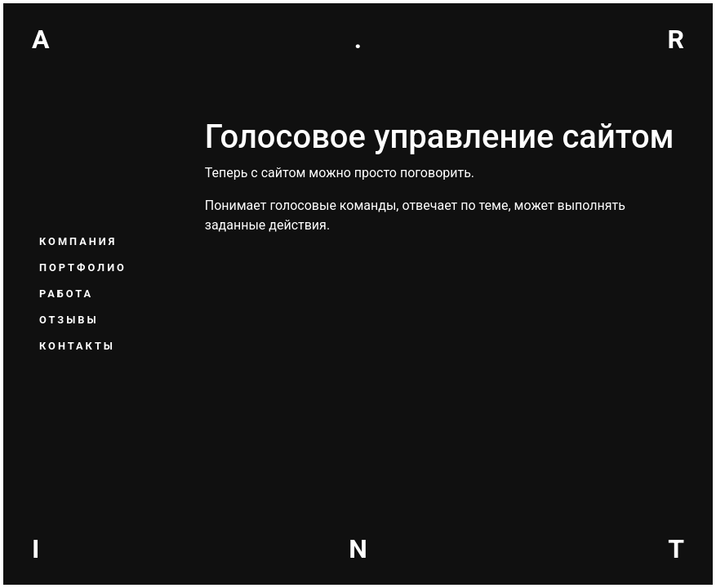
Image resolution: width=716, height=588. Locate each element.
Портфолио (83, 267)
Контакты (77, 346)
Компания (78, 241)
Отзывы (69, 320)
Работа (66, 294)
